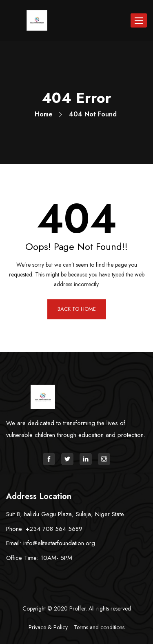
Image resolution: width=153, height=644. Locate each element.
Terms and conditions (99, 627)
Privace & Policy (48, 627)
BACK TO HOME (77, 309)
